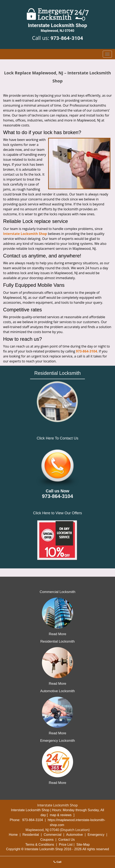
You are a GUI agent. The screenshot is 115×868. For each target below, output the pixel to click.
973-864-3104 (67, 38)
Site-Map (83, 845)
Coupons (47, 840)
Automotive (75, 835)
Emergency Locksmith (57, 741)
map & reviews (61, 815)
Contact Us (67, 840)
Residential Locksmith (57, 641)
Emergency (96, 835)
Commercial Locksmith (57, 592)
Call (57, 862)
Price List (66, 845)
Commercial (52, 835)
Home (13, 835)
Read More (57, 634)
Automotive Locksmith (57, 691)
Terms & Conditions (40, 845)
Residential (31, 835)
